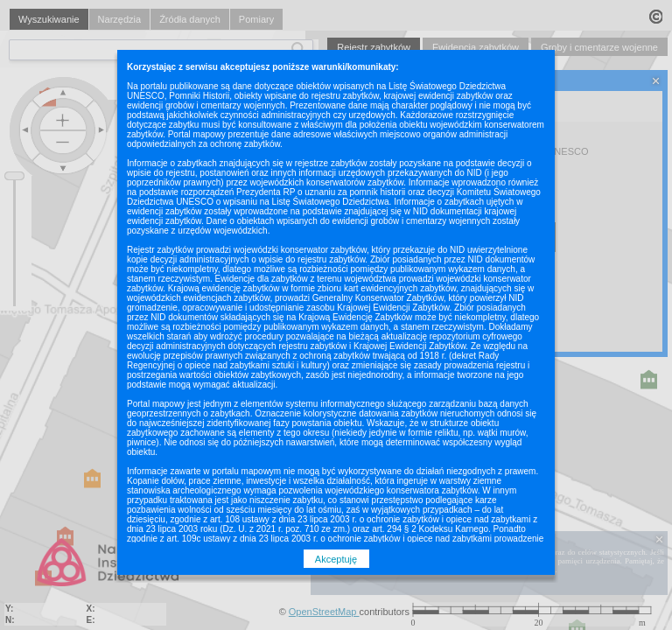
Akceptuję (336, 559)
